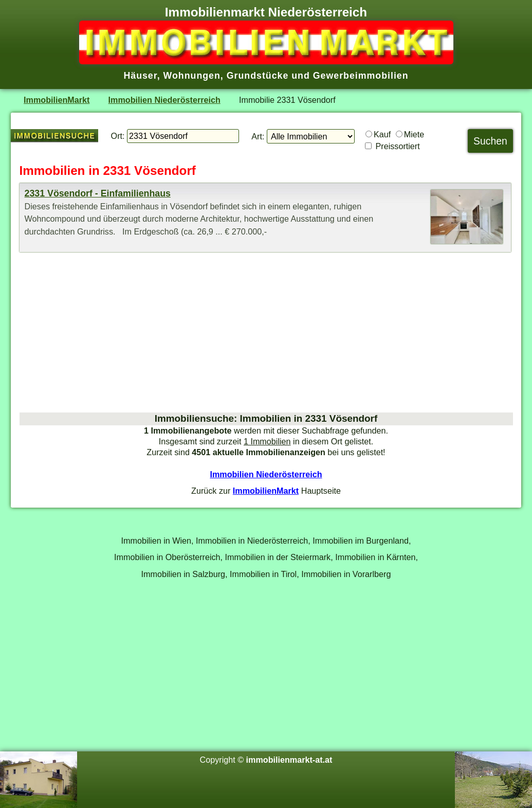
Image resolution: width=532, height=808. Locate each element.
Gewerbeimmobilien (361, 76)
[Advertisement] (266, 332)
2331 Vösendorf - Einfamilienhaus (98, 193)
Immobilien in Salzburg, (185, 574)
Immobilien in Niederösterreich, (253, 541)
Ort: (118, 136)
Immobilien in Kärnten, (377, 557)
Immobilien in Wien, (158, 541)
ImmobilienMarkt (57, 100)
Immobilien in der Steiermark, (279, 557)
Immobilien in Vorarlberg (346, 574)
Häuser (140, 76)
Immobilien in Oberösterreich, (168, 557)
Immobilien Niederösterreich (164, 100)
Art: (258, 136)
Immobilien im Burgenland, (362, 541)
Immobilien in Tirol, (264, 574)
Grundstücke (258, 76)
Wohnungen (192, 76)
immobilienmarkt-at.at (289, 760)
